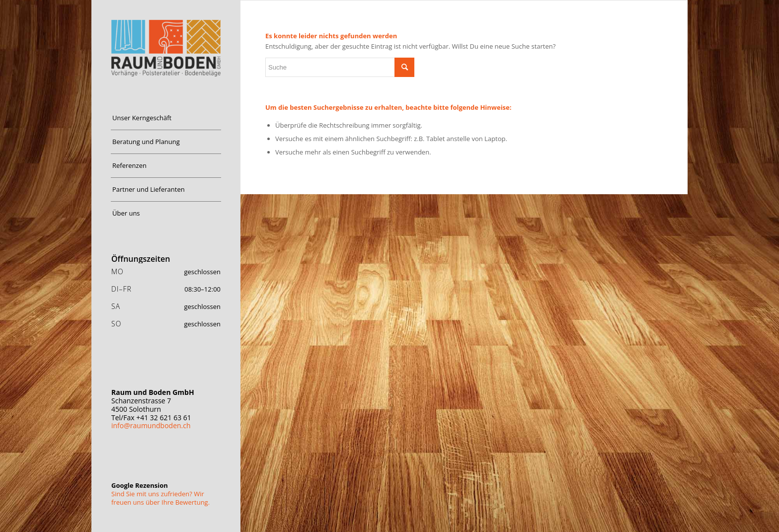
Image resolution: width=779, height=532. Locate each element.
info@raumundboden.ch (151, 425)
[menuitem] (166, 118)
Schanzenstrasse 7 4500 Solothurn (153, 401)
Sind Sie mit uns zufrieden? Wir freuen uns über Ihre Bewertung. (160, 498)
